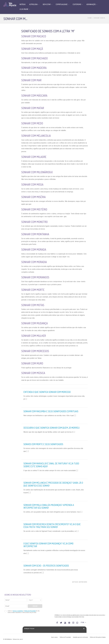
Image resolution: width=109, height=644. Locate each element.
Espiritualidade (62, 4)
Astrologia (33, 4)
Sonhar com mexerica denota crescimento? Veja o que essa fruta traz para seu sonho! (52, 526)
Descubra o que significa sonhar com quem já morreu (51, 428)
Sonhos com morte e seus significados (43, 444)
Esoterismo (77, 4)
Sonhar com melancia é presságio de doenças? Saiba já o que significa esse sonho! (53, 484)
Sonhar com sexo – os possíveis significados (46, 566)
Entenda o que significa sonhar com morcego (47, 392)
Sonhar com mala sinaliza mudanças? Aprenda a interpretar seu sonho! (49, 506)
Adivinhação (91, 4)
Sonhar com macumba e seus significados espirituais (51, 411)
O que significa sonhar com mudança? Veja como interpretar (48, 545)
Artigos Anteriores (80, 582)
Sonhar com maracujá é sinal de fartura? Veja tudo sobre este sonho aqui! (51, 465)
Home (90, 18)
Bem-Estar (47, 4)
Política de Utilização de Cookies (98, 637)
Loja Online (24, 9)
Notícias (23, 4)
